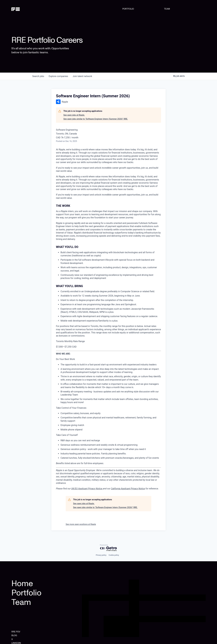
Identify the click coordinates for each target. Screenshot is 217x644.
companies (58, 76)
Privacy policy (101, 555)
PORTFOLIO (128, 9)
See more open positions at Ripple (81, 524)
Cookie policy (114, 555)
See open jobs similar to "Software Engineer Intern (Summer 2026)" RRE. (96, 119)
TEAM (167, 9)
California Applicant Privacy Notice (128, 489)
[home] (25, 9)
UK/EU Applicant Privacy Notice (87, 489)
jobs (38, 76)
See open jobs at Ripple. (74, 115)
